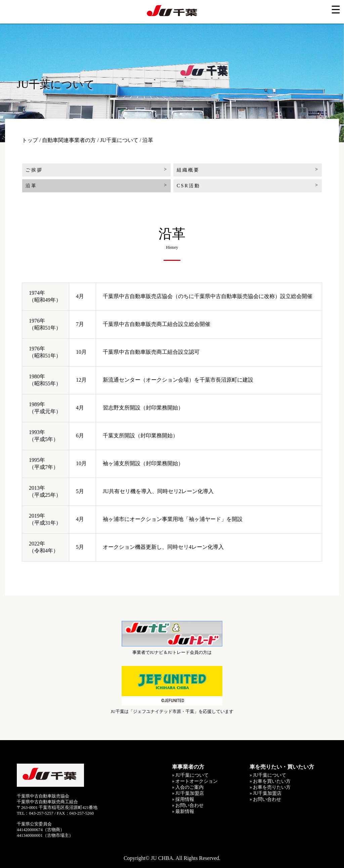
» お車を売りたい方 (270, 787)
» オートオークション (195, 781)
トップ (30, 140)
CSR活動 (188, 186)
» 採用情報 (183, 799)
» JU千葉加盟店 (188, 793)
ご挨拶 (34, 170)
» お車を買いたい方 (270, 781)
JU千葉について (119, 140)
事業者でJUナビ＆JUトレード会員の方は (172, 638)
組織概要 (188, 170)
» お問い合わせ (188, 805)
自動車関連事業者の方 (69, 140)
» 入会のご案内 (188, 787)
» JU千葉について (190, 775)
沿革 (31, 186)
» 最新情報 (183, 811)
